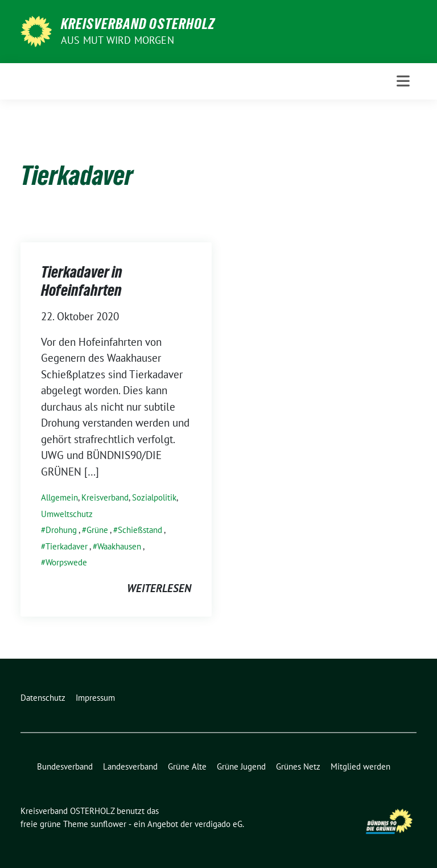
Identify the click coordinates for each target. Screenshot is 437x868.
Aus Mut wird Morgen (118, 40)
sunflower (108, 824)
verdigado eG (218, 824)
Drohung (61, 530)
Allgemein (59, 497)
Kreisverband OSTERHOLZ (138, 24)
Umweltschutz (67, 514)
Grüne (97, 530)
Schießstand (140, 530)
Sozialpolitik (154, 497)
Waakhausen (119, 546)
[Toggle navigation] (403, 81)
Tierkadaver (67, 546)
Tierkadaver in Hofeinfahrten (82, 281)
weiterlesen (159, 588)
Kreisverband (105, 497)
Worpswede (66, 562)
